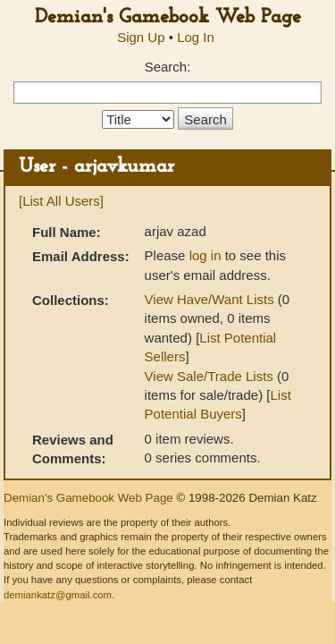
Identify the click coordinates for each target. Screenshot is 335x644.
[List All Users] (61, 201)
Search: (168, 67)
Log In (196, 37)
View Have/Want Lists (209, 299)
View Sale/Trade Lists (209, 376)
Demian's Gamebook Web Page (168, 17)
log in (205, 255)
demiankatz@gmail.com (58, 595)
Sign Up (141, 37)
